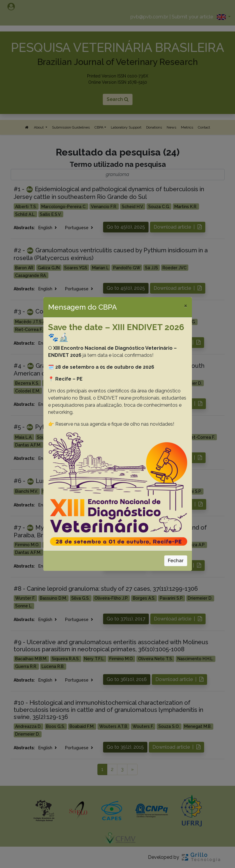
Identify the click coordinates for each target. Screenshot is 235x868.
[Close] (186, 305)
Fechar (176, 561)
